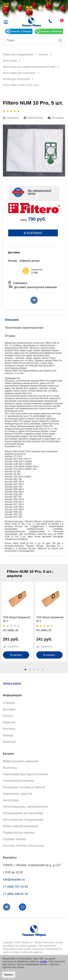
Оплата (8, 716)
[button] (25, 670)
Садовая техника (14, 839)
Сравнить (13, 118)
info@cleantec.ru (14, 879)
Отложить (58, 118)
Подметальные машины (19, 833)
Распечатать (35, 118)
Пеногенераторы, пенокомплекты (25, 807)
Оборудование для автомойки (23, 813)
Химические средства (17, 794)
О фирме (9, 703)
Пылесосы (10, 768)
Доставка (9, 709)
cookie (43, 961)
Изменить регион (30, 261)
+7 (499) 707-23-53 (15, 887)
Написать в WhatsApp (51, 31)
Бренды (8, 735)
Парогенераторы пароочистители (25, 774)
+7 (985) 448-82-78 (15, 894)
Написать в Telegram (21, 31)
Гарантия (9, 722)
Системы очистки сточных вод (23, 846)
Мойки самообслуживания (21, 826)
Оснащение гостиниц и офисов (24, 787)
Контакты (9, 729)
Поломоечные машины (18, 781)
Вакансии (9, 742)
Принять (9, 975)
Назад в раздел (12, 683)
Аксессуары (11, 800)
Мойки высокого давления (21, 761)
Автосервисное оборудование (23, 820)
